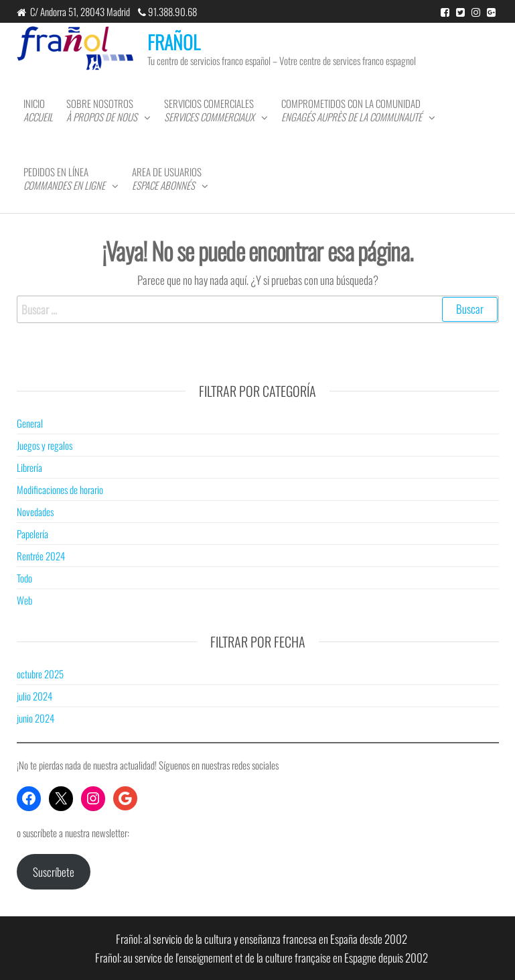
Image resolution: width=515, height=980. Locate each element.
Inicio (38, 110)
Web (24, 600)
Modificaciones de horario (60, 489)
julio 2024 (34, 696)
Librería (29, 467)
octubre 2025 (40, 674)
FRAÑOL (174, 42)
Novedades (35, 511)
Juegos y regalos (45, 445)
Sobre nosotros (102, 110)
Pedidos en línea (64, 178)
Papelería (32, 534)
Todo (24, 578)
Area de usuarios (167, 178)
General (30, 423)
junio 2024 (35, 718)
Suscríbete (54, 872)
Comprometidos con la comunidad (352, 110)
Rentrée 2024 (41, 556)
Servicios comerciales (209, 110)
